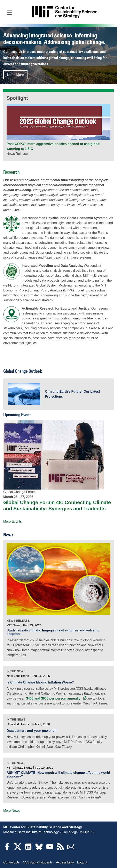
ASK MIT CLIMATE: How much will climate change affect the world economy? (58, 775)
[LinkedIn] (28, 849)
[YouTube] (50, 849)
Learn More (15, 75)
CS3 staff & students (38, 862)
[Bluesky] (39, 849)
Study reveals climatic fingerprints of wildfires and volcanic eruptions (53, 632)
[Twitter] (18, 849)
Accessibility (65, 862)
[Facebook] (7, 849)
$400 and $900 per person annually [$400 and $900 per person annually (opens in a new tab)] (54, 698)
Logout (82, 862)
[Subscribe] (71, 849)
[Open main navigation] (9, 12)
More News (12, 811)
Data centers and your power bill (32, 731)
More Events (13, 522)
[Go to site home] (64, 12)
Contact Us (11, 862)
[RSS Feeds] (60, 849)
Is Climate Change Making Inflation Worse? (40, 682)
